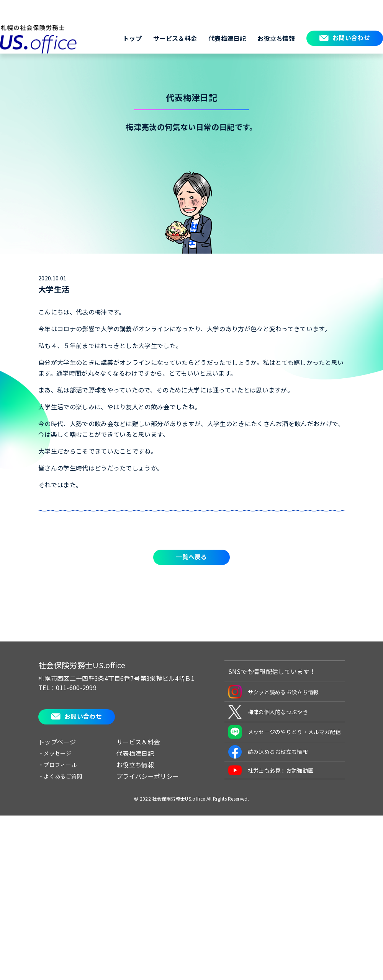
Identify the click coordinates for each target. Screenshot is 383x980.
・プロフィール (57, 765)
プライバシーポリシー (148, 776)
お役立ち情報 (276, 38)
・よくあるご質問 (60, 776)
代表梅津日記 (227, 38)
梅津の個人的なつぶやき (268, 712)
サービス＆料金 (175, 38)
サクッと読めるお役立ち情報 (274, 692)
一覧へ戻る (191, 557)
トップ (132, 38)
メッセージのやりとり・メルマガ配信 (285, 732)
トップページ (57, 742)
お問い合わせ (351, 37)
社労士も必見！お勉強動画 (271, 770)
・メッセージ (55, 753)
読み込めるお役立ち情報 (268, 752)
